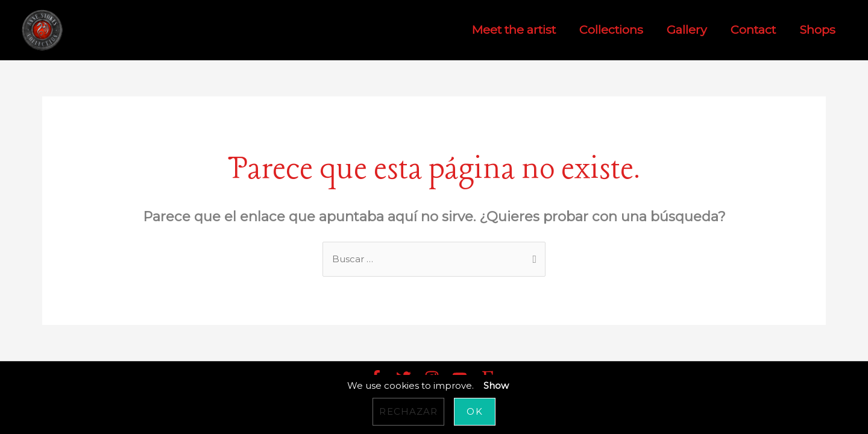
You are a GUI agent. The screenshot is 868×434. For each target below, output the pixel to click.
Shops (817, 30)
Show (496, 385)
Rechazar (408, 411)
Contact (753, 30)
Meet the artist (514, 30)
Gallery (687, 30)
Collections (611, 30)
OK (474, 411)
